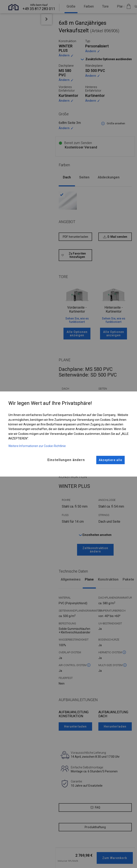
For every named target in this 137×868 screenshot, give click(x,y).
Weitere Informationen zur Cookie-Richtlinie (37, 446)
